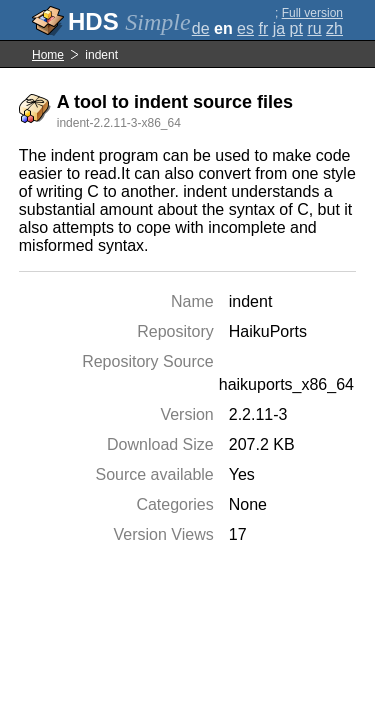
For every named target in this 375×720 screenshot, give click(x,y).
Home (48, 55)
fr (263, 28)
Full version (312, 13)
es (245, 28)
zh (334, 28)
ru (314, 28)
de (201, 28)
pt (296, 28)
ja (279, 28)
